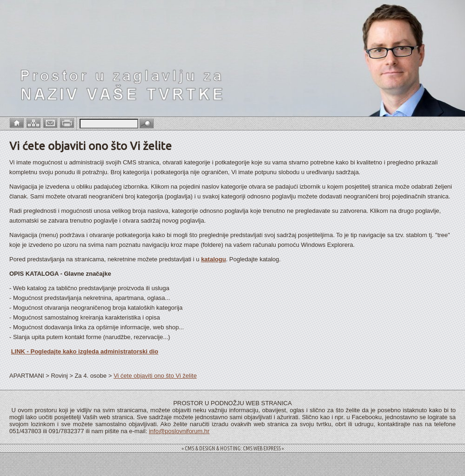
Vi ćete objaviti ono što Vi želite (155, 376)
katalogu (213, 259)
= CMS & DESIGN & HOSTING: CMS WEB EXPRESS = (233, 448)
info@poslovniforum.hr (179, 431)
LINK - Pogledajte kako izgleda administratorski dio (85, 351)
